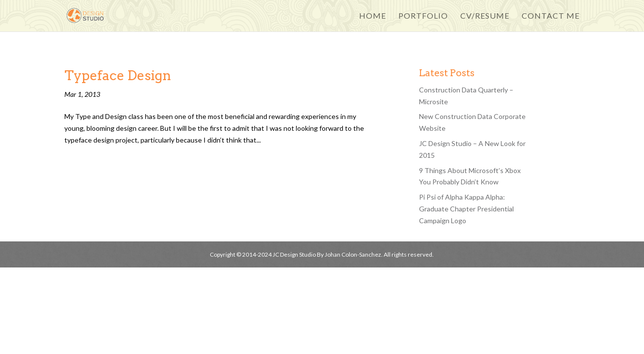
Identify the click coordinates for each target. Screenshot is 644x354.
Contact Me (551, 16)
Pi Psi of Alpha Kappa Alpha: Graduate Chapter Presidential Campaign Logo (466, 209)
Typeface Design (118, 75)
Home (373, 16)
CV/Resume (485, 16)
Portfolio (423, 16)
